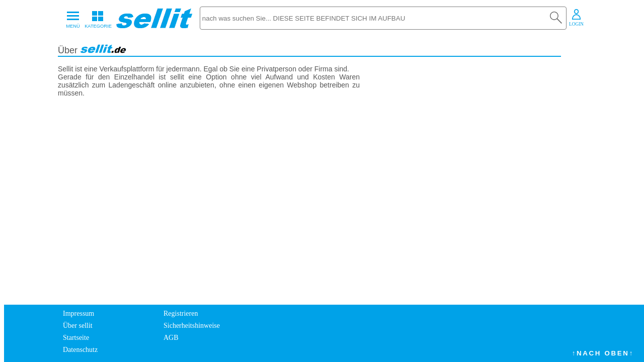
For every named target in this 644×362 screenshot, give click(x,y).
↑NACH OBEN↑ (603, 353)
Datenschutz (80, 350)
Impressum (78, 313)
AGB (171, 338)
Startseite (76, 338)
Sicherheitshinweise (192, 326)
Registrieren (181, 313)
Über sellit (78, 326)
